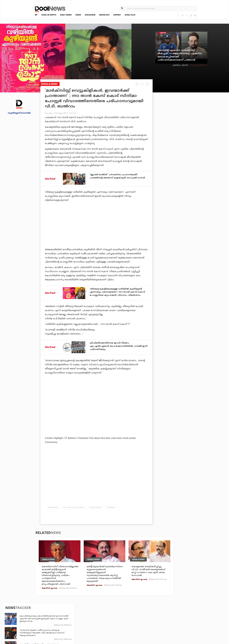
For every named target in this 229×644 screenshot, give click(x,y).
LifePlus (98, 618)
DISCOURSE (90, 15)
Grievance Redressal (36, 630)
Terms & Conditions (35, 622)
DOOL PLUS (130, 15)
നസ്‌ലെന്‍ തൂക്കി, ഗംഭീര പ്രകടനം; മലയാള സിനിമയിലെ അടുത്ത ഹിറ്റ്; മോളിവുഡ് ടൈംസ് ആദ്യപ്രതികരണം (195, 126)
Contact (29, 626)
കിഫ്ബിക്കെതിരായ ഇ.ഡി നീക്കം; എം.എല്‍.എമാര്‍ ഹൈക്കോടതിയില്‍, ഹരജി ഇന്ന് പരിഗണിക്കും (118, 346)
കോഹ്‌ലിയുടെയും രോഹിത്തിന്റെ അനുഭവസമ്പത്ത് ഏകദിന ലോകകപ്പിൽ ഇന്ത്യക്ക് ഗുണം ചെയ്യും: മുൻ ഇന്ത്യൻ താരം (197, 112)
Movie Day (135, 618)
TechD (61, 614)
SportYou (99, 622)
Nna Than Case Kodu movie (74, 508)
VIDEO (78, 15)
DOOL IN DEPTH (49, 15)
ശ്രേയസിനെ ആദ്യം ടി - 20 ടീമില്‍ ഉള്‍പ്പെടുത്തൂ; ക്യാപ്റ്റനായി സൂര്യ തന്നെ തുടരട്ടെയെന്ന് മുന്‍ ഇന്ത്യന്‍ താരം (194, 170)
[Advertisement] (96, 233)
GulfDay (98, 626)
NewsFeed (135, 622)
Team (27, 615)
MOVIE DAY (104, 15)
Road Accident (96, 508)
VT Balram (111, 508)
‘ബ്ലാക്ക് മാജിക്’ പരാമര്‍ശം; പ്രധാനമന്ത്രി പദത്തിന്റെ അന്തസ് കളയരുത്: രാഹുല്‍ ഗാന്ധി (116, 178)
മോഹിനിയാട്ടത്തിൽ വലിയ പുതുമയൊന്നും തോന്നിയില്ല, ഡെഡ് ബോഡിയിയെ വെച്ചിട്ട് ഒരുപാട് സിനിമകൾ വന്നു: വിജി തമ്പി (196, 140)
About (28, 611)
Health (62, 622)
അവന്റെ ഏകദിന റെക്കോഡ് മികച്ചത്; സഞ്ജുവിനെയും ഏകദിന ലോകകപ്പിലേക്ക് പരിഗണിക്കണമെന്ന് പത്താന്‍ (180, 55)
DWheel (62, 618)
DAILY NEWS (66, 15)
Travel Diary (100, 614)
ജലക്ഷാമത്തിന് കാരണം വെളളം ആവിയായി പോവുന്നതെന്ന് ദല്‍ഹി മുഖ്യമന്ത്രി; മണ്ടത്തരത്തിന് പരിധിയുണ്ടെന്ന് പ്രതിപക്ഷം (196, 198)
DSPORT (117, 15)
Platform (135, 614)
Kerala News (53, 508)
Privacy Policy (32, 619)
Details (62, 626)
